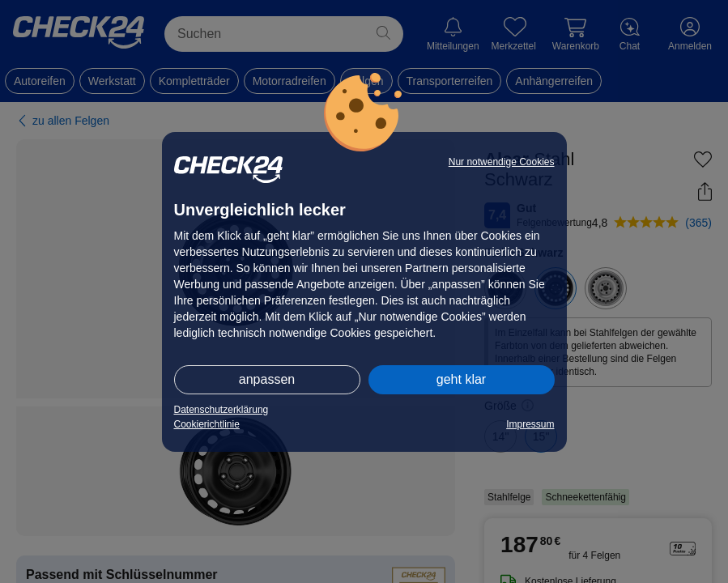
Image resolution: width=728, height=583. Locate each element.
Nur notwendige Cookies (502, 162)
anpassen (267, 379)
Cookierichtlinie (207, 424)
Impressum (530, 424)
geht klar (461, 379)
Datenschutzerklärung (221, 410)
